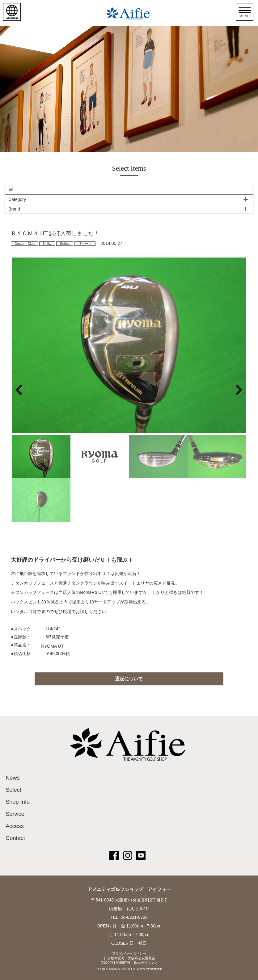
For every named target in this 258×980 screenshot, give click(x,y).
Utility (47, 244)
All (11, 190)
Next (237, 390)
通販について (129, 679)
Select (65, 244)
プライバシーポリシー (129, 953)
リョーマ (85, 244)
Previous (21, 390)
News (13, 778)
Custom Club (25, 244)
